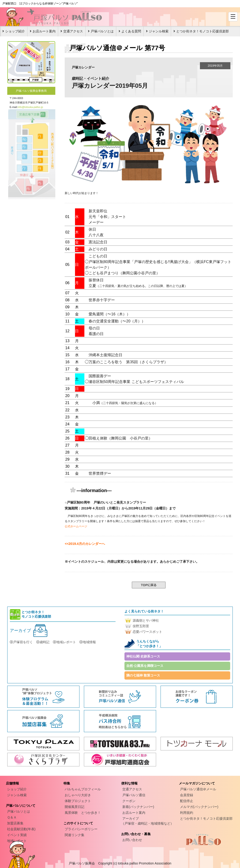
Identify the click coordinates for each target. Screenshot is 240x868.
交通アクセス (73, 31)
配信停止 (187, 801)
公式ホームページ (76, 526)
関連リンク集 (75, 835)
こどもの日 (98, 256)
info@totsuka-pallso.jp (30, 107)
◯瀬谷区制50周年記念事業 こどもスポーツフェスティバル (134, 382)
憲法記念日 (98, 242)
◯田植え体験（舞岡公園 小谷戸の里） (119, 438)
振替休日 (96, 280)
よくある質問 (131, 31)
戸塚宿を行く (21, 642)
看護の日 (96, 334)
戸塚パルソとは (102, 31)
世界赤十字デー (102, 300)
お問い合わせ (132, 840)
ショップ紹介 (15, 31)
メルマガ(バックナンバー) (199, 807)
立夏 (138, 286)
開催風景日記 (75, 807)
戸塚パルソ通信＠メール (198, 789)
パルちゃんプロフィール (83, 789)
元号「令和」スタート (107, 217)
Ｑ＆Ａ (12, 817)
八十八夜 (96, 235)
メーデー (96, 222)
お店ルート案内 (44, 31)
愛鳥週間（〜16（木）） (109, 314)
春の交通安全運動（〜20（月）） (117, 321)
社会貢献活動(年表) (21, 829)
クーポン (129, 801)
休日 (92, 229)
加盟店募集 (15, 823)
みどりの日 (98, 249)
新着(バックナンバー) (138, 807)
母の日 (94, 328)
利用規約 (187, 813)
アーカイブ (20, 631)
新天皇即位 (98, 211)
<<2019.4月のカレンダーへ (85, 544)
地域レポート (64, 642)
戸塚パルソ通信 (134, 795)
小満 (125, 403)
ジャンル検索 (159, 31)
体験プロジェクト (78, 801)
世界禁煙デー (100, 473)
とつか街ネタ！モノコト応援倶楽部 (202, 31)
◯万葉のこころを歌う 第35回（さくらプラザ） (126, 362)
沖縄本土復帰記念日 (105, 355)
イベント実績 (17, 835)
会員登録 (187, 795)
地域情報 (88, 642)
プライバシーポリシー (81, 829)
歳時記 (43, 642)
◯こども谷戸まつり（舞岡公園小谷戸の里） (122, 273)
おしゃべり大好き (78, 795)
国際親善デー (100, 376)
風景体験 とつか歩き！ (83, 813)
